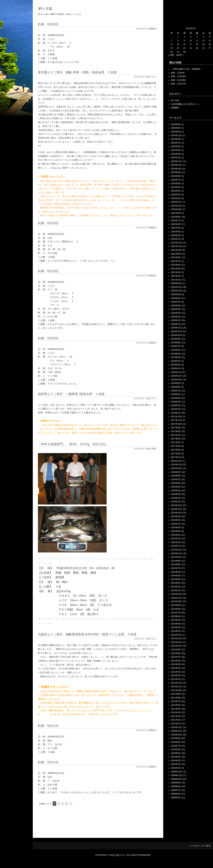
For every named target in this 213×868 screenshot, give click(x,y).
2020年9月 (176, 294)
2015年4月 (176, 535)
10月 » (180, 55)
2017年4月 (176, 446)
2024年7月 (176, 143)
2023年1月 (176, 202)
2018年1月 (176, 413)
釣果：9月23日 (48, 271)
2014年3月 (176, 583)
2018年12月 (176, 372)
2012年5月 (176, 664)
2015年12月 (176, 505)
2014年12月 (176, 550)
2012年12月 (176, 638)
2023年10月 (176, 169)
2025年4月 (176, 132)
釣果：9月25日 (48, 223)
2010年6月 (176, 749)
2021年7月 (176, 261)
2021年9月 (176, 254)
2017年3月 (176, 450)
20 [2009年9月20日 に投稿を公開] (210, 44)
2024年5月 (176, 146)
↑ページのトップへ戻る (200, 846)
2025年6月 (176, 128)
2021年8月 (176, 257)
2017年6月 (176, 439)
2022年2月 (176, 235)
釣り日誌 (175, 100)
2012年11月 (176, 642)
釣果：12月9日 (178, 73)
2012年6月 (176, 661)
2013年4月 (176, 624)
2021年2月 (176, 276)
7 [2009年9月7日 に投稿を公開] (172, 41)
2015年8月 (176, 520)
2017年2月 (176, 454)
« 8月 (171, 55)
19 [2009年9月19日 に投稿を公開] (203, 44)
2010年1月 (176, 768)
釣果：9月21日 (48, 726)
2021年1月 (176, 280)
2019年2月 (176, 365)
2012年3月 (176, 672)
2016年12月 (176, 461)
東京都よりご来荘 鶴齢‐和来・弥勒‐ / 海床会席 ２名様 (77, 72)
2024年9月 (176, 139)
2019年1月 (176, 368)
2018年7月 (176, 391)
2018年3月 (176, 405)
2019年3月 (176, 361)
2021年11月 (176, 246)
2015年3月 (176, 539)
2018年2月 (176, 409)
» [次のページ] (71, 804)
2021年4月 (176, 272)
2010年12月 (176, 727)
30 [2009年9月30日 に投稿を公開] (184, 52)
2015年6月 (176, 527)
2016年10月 (176, 468)
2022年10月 (176, 209)
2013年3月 (176, 627)
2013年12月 (176, 594)
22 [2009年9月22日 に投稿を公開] (178, 48)
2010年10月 (176, 735)
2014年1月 (176, 590)
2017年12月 (176, 417)
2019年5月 (176, 354)
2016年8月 (176, 476)
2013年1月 (176, 635)
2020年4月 (176, 313)
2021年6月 (176, 265)
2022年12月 (176, 206)
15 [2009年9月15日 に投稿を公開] (178, 44)
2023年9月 (176, 172)
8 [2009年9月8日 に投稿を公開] (178, 41)
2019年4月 (176, 357)
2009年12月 (176, 772)
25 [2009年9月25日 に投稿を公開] (197, 48)
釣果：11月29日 (178, 76)
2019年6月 (176, 350)
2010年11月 (176, 731)
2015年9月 (176, 516)
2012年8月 (176, 653)
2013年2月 (176, 631)
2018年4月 (176, 402)
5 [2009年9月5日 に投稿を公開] (203, 37)
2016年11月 (176, 465)
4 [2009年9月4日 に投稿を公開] (197, 37)
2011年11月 (176, 687)
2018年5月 (176, 398)
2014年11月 (176, 553)
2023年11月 (176, 165)
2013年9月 (176, 605)
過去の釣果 (151, 449)
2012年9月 (176, 650)
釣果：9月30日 (48, 24)
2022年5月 (176, 228)
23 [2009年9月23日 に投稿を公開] (184, 48)
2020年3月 (176, 317)
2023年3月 (176, 195)
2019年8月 (176, 343)
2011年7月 (176, 701)
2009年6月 (176, 794)
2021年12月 (176, 243)
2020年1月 (176, 324)
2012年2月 (176, 675)
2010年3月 (176, 761)
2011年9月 (176, 694)
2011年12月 (176, 683)
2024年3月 (176, 150)
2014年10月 (176, 557)
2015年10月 (176, 513)
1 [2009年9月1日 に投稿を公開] (178, 37)
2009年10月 (176, 779)
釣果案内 (152, 29)
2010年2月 (176, 764)
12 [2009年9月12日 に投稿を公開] (203, 41)
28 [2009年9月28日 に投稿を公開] (172, 52)
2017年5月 (176, 442)
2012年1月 (176, 679)
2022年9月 (176, 213)
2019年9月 (176, 339)
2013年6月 (176, 616)
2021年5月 (176, 269)
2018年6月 (176, 394)
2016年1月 (176, 502)
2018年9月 (176, 383)
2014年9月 (176, 561)
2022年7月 (176, 220)
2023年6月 (176, 183)
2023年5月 (176, 187)
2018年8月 (176, 387)
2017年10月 (176, 424)
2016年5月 (176, 487)
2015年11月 (176, 509)
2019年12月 (176, 328)
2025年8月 (176, 124)
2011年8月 (176, 698)
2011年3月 (176, 716)
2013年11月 (176, 598)
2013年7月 (176, 613)
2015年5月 (176, 531)
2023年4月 (176, 191)
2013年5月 (176, 620)
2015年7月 (176, 524)
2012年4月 (176, 668)
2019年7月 (176, 346)
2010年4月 (176, 757)
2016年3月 (176, 494)
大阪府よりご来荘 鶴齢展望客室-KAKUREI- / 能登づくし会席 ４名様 (87, 634)
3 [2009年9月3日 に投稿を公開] (191, 37)
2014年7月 (176, 568)
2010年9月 (176, 738)
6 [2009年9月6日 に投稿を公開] (210, 37)
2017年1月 (176, 457)
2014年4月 (176, 579)
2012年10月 (176, 646)
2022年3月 (176, 232)
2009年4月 (176, 798)
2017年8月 (176, 431)
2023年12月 (176, 161)
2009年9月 (176, 783)
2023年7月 (176, 180)
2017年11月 (176, 420)
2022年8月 (176, 217)
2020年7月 (176, 302)
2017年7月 (176, 435)
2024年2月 (176, 154)
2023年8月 (176, 176)
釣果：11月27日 (178, 84)
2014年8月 (176, 564)
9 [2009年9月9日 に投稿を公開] (184, 41)
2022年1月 (176, 239)
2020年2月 (176, 320)
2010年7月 (176, 746)
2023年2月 (176, 198)
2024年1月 (176, 158)
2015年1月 (176, 546)
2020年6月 (176, 306)
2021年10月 (176, 250)
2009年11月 (176, 775)
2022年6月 (176, 224)
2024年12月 (176, 136)
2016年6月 (176, 483)
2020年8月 (176, 298)
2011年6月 (176, 705)
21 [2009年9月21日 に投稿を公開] (172, 48)
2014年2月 (176, 587)
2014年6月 (176, 572)
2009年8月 (176, 786)
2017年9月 (176, 428)
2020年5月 (176, 309)
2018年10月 (176, 380)
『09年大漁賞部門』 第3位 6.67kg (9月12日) (72, 444)
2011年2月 (176, 720)
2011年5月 (176, 709)
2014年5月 (176, 576)
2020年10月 (176, 291)
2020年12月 (176, 283)
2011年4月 (176, 712)
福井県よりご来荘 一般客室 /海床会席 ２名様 (71, 394)
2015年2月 (176, 542)
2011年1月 (176, 724)
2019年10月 (176, 335)
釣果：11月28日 (178, 80)
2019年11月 (176, 331)
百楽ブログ (151, 77)
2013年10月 (176, 601)
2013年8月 (176, 609)
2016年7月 (176, 479)
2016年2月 (176, 498)
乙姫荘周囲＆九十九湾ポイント (185, 104)
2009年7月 (176, 790)
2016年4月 (176, 491)
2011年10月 (176, 690)
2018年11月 (176, 376)
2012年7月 (176, 657)
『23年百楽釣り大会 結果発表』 (186, 69)
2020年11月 (176, 287)
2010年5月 (176, 753)
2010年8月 (176, 742)
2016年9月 (176, 472)
